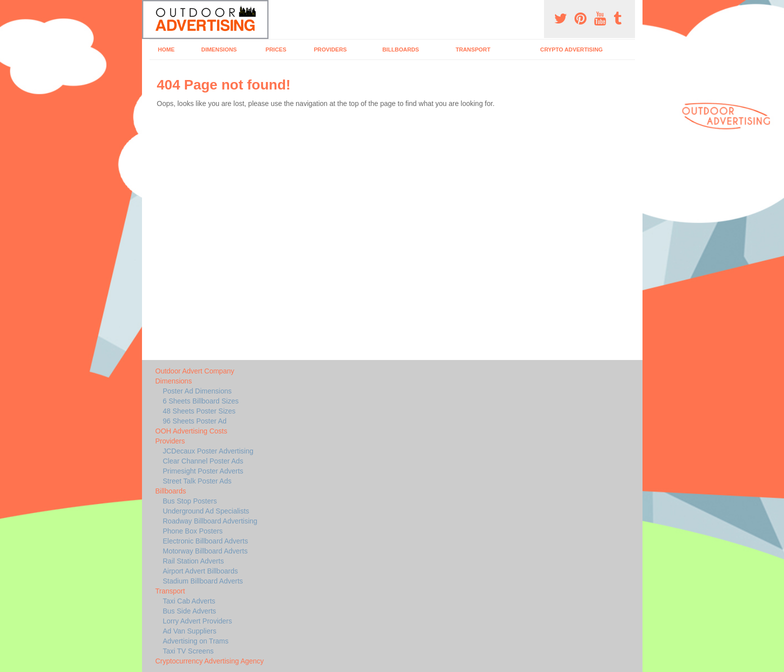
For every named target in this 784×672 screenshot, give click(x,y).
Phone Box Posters (193, 531)
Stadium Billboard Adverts (203, 581)
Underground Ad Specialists (206, 511)
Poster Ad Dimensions (197, 391)
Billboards (401, 49)
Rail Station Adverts (193, 561)
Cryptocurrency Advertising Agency (210, 661)
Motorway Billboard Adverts (205, 551)
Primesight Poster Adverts (203, 471)
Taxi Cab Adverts (189, 601)
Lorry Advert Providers (198, 621)
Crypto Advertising (571, 49)
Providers (330, 49)
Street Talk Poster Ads (197, 481)
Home (166, 49)
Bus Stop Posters (190, 501)
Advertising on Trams (196, 641)
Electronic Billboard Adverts (205, 541)
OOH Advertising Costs (191, 431)
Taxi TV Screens (188, 651)
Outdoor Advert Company (195, 371)
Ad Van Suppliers (190, 631)
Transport (473, 49)
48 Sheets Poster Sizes (199, 411)
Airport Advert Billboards (200, 571)
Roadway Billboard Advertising (210, 521)
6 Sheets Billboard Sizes (201, 401)
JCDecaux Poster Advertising (208, 451)
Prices (276, 49)
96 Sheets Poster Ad (195, 421)
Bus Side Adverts (190, 611)
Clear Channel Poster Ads (203, 461)
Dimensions (219, 49)
